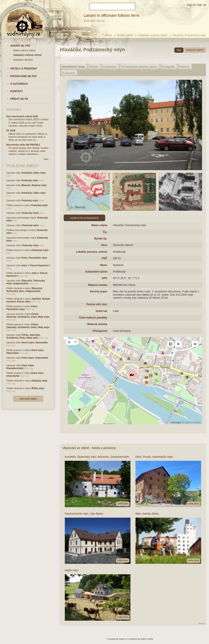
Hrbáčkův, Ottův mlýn (34, 173)
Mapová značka (98, 285)
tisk (179, 50)
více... (47, 159)
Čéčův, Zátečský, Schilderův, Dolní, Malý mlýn (28, 315)
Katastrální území (96, 272)
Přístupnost (100, 331)
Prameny (184, 67)
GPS (104, 278)
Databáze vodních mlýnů (153, 35)
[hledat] (112, 7)
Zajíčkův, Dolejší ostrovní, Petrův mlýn (28, 300)
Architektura (110, 67)
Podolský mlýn (30, 180)
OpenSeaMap (193, 422)
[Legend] (195, 344)
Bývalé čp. (101, 239)
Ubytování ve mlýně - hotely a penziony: (89, 448)
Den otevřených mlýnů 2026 (22, 116)
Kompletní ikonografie (84, 218)
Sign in (191, 5)
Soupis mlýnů (125, 35)
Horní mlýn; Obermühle (35, 342)
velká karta (123, 504)
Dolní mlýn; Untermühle (35, 358)
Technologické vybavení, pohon (139, 67)
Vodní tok (101, 311)
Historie (94, 67)
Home (108, 35)
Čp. (105, 232)
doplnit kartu (195, 50)
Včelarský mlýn (30, 213)
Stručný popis (98, 291)
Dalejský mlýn (39, 381)
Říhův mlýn (38, 388)
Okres (103, 265)
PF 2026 (11, 130)
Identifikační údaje (73, 67)
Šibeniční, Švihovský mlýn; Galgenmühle (26, 282)
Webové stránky (97, 324)
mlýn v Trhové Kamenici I (36, 265)
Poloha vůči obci (97, 304)
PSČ (105, 258)
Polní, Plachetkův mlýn (34, 258)
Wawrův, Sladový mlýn (34, 185)
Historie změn (28, 399)
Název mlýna (99, 225)
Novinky (14, 109)
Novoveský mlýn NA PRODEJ (23, 145)
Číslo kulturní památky (93, 318)
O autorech (68, 73)
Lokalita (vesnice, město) (92, 252)
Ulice (104, 245)
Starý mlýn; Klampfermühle (20, 367)
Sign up (201, 5)
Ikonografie (168, 67)
